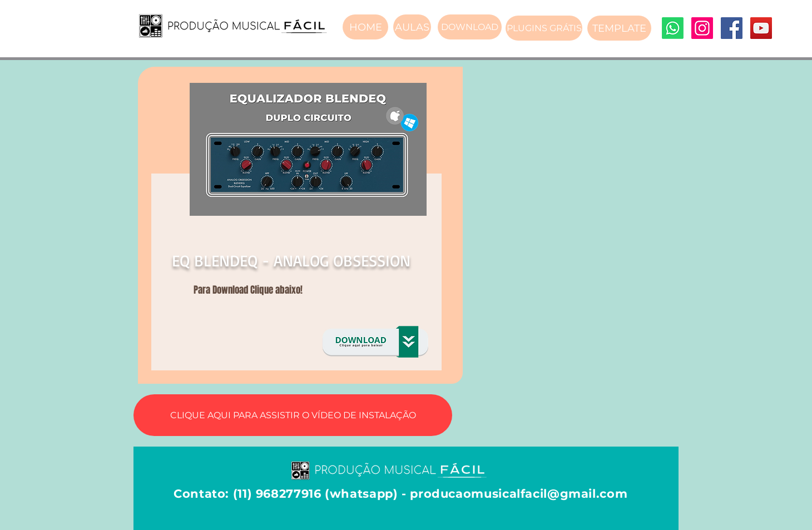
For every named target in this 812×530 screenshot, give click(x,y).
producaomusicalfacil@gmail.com (519, 494)
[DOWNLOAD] (470, 27)
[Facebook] (732, 28)
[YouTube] (761, 28)
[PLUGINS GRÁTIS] (544, 28)
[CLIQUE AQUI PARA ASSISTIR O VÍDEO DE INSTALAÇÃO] (293, 415)
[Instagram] (702, 28)
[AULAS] (412, 27)
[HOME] (365, 27)
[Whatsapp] (673, 28)
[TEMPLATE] (619, 28)
